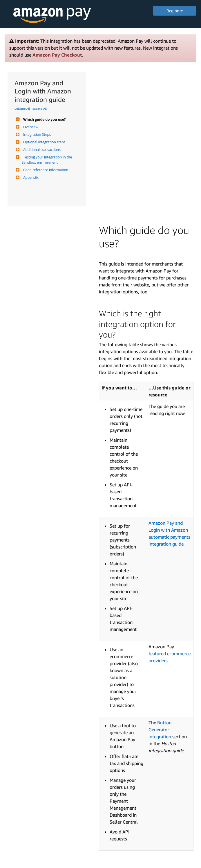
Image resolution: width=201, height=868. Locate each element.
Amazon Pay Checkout (57, 55)
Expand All (40, 109)
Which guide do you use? (44, 119)
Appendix (30, 177)
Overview (30, 127)
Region (175, 11)
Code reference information (45, 170)
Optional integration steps (44, 142)
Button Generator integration (160, 730)
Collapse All (22, 109)
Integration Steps (36, 135)
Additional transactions (41, 150)
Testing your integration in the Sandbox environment (47, 160)
